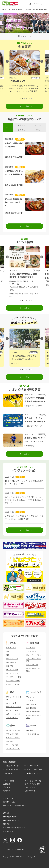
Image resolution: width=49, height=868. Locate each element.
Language (39, 4)
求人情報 (7, 787)
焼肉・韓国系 (11, 662)
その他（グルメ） (13, 684)
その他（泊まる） (33, 734)
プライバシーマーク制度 (12, 849)
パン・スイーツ (12, 673)
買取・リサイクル (33, 712)
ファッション (31, 697)
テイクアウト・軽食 (14, 677)
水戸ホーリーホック (13, 770)
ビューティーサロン (34, 655)
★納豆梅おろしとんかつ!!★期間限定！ (14, 173)
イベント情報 (9, 781)
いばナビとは (30, 787)
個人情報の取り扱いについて (14, 820)
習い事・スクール (13, 730)
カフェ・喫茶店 (12, 670)
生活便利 (10, 741)
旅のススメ (10, 773)
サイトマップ (8, 831)
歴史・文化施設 (12, 710)
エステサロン (31, 651)
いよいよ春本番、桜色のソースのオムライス (14, 202)
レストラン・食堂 (13, 681)
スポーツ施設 (11, 703)
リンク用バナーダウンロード (14, 828)
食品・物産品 (31, 704)
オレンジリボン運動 (34, 769)
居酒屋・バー (11, 648)
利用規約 (6, 824)
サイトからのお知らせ (33, 784)
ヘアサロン (30, 648)
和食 (8, 655)
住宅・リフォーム (13, 738)
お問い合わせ (30, 791)
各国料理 (10, 666)
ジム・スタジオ (32, 665)
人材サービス (8, 798)
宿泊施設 (30, 730)
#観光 (13, 363)
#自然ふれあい (21, 291)
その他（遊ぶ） (12, 718)
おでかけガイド (33, 766)
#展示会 (12, 291)
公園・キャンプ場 (13, 714)
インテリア (30, 701)
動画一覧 (7, 791)
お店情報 (7, 784)
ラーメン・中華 (12, 659)
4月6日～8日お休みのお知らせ (14, 145)
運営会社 (6, 813)
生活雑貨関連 (31, 708)
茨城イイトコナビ (12, 766)
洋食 (8, 651)
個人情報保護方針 (10, 817)
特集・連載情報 (9, 762)
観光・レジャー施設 (14, 707)
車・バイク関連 (12, 745)
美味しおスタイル (33, 773)
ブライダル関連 (12, 734)
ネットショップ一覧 (33, 781)
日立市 (34, 353)
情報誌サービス (9, 802)
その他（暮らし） (13, 749)
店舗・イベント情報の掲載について (17, 806)
